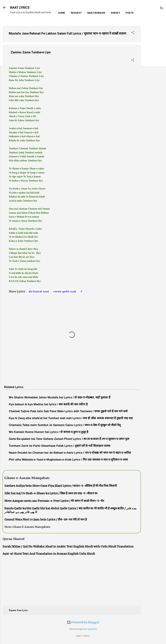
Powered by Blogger (83, 622)
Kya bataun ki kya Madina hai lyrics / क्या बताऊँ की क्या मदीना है (48, 404)
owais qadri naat (65, 291)
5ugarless (92, 629)
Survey (115, 13)
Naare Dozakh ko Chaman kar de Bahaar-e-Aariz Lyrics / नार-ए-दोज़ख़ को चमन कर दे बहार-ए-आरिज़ (70, 453)
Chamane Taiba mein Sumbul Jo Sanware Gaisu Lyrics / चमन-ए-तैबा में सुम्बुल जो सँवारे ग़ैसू (65, 425)
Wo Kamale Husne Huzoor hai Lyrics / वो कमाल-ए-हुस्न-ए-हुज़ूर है (49, 432)
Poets (130, 13)
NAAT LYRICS (20, 8)
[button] (133, 33)
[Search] (162, 9)
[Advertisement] (153, 70)
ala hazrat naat (39, 291)
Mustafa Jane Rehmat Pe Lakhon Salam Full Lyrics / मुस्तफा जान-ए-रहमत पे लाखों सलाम (67, 33)
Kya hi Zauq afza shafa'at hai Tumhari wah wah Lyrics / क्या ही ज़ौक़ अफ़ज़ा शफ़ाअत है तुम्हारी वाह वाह (71, 418)
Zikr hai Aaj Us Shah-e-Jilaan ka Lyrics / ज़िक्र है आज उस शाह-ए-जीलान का (51, 493)
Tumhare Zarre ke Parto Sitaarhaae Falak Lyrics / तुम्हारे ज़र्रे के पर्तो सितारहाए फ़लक (60, 446)
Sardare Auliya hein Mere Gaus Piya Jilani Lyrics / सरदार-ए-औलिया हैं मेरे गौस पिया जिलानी (61, 486)
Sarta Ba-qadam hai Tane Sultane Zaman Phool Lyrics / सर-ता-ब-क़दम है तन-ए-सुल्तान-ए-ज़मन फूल (69, 439)
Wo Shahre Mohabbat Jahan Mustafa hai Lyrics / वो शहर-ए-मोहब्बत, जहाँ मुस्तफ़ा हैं (60, 397)
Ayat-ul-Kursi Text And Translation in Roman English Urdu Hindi (49, 554)
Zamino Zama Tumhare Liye (31, 52)
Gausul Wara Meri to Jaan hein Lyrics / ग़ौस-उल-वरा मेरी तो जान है (46, 519)
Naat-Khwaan (96, 13)
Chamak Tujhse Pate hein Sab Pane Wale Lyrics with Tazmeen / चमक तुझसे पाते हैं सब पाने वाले (68, 411)
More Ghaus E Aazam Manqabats (27, 527)
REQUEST (76, 13)
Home (62, 13)
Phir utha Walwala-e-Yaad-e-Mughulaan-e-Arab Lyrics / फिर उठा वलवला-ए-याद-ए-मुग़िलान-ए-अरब (68, 460)
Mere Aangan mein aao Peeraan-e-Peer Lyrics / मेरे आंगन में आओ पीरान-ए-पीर (54, 501)
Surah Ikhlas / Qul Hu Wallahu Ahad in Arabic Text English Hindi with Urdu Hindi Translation (68, 546)
